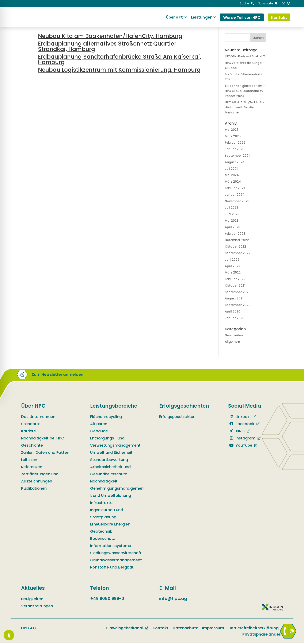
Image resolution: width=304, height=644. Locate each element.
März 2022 (233, 272)
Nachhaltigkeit (104, 482)
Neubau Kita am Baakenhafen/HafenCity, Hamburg (110, 36)
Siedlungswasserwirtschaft (116, 554)
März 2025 (233, 136)
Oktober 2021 (235, 286)
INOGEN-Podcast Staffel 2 (245, 56)
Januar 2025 (235, 149)
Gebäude (99, 432)
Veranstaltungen (37, 607)
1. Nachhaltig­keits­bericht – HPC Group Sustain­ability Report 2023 (245, 91)
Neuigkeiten (234, 335)
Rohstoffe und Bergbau (112, 568)
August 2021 (234, 298)
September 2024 (238, 156)
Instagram (242, 439)
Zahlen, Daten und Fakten (45, 454)
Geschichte (32, 447)
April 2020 (233, 311)
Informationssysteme (111, 547)
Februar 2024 (235, 188)
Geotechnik (101, 533)
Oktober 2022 (235, 247)
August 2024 (235, 162)
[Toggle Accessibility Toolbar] (9, 635)
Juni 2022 (232, 260)
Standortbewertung (109, 461)
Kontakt (161, 629)
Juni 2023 (232, 214)
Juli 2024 (232, 169)
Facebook (241, 425)
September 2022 (238, 253)
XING (236, 432)
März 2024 (233, 182)
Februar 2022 (235, 279)
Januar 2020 (235, 318)
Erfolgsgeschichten (177, 418)
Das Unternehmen (38, 418)
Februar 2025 (235, 143)
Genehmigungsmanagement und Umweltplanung (117, 493)
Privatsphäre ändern (263, 635)
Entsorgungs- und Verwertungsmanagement (115, 443)
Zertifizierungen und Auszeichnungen (40, 479)
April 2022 (233, 266)
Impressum (213, 629)
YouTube (240, 447)
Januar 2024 (235, 195)
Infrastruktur (102, 504)
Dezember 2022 (237, 240)
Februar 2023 (235, 234)
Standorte (31, 425)
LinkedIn (239, 418)
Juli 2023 (232, 207)
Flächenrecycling (106, 418)
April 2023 (233, 227)
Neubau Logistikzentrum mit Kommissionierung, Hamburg (119, 70)
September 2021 (237, 292)
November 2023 (237, 201)
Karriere (28, 432)
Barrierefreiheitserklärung (254, 629)
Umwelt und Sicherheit (111, 454)
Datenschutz (185, 629)
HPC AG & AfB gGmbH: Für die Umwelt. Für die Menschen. (245, 107)
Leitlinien (29, 461)
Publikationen (34, 490)
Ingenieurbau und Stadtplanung (107, 515)
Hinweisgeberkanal (125, 629)
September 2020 (238, 305)
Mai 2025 (232, 130)
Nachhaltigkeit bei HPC (43, 439)
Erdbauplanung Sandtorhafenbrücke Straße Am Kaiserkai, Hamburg (120, 59)
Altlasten (99, 425)
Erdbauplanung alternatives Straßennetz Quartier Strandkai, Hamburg (107, 46)
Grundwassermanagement (116, 561)
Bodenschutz (102, 540)
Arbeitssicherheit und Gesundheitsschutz (110, 472)
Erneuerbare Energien (110, 525)
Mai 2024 (232, 175)
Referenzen (32, 468)
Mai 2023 (232, 221)
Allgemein (232, 342)
